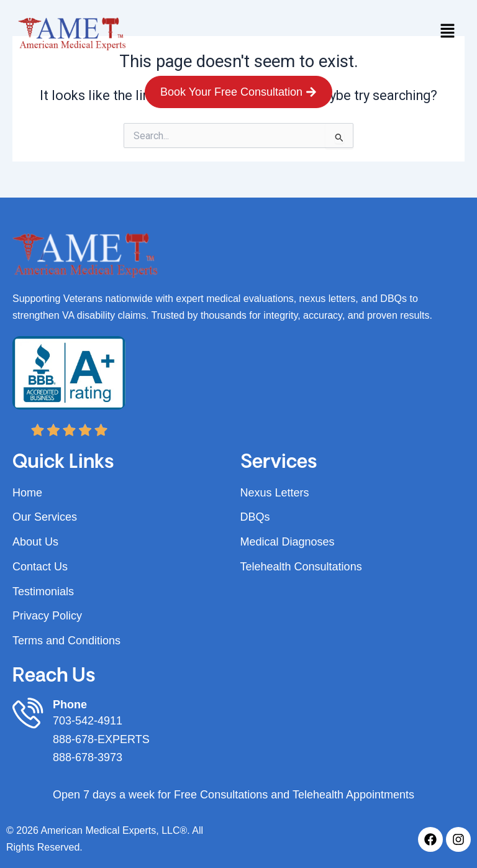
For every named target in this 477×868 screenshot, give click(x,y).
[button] (447, 32)
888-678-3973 (88, 757)
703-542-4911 (88, 721)
